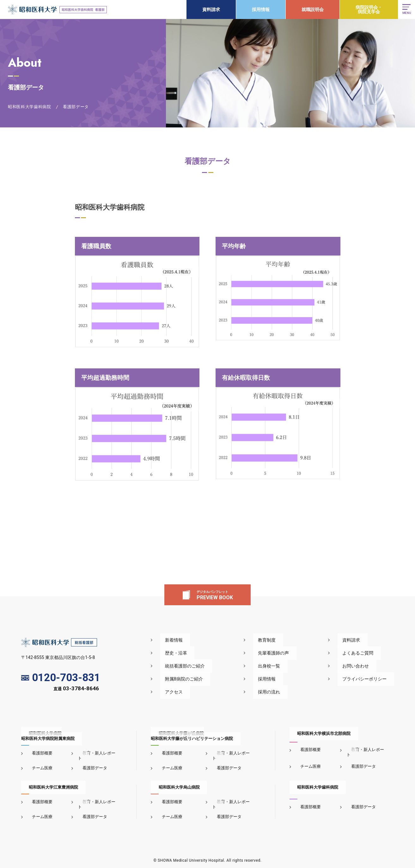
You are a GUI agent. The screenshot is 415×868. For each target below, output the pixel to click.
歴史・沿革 (208, 653)
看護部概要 (38, 753)
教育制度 (287, 640)
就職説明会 (311, 9)
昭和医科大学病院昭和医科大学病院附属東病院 (48, 736)
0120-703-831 (61, 678)
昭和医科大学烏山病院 (171, 782)
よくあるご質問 (365, 653)
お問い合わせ (363, 666)
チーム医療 (38, 763)
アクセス (206, 692)
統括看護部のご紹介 (217, 666)
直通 (76, 690)
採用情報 (259, 9)
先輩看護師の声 (293, 653)
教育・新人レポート (96, 753)
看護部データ (90, 763)
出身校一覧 (289, 666)
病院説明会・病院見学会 (367, 9)
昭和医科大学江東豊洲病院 (46, 782)
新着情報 (206, 640)
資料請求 (209, 9)
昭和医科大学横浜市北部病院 (316, 733)
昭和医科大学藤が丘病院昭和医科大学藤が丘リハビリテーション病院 (192, 736)
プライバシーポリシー (372, 679)
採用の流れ (289, 692)
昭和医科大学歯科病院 (310, 782)
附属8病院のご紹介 (216, 679)
